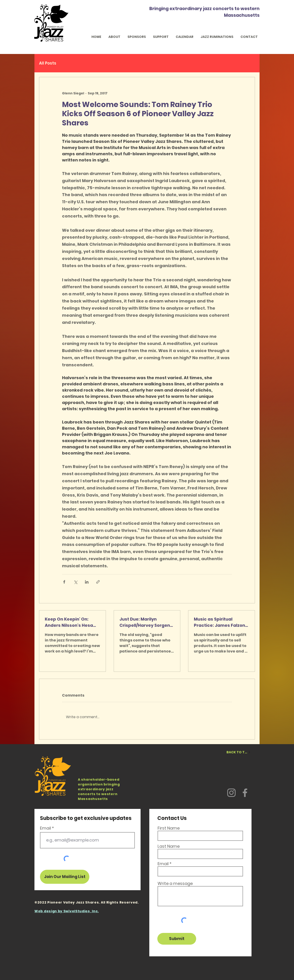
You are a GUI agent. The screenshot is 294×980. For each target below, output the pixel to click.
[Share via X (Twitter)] (75, 582)
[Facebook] (245, 793)
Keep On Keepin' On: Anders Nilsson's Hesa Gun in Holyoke (69, 622)
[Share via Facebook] (64, 582)
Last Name (169, 846)
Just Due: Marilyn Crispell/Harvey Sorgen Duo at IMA (145, 622)
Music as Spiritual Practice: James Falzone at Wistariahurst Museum (221, 622)
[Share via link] (98, 582)
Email (45, 828)
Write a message (175, 884)
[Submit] (177, 939)
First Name (169, 828)
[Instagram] (231, 793)
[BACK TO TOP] (239, 752)
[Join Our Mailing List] (65, 877)
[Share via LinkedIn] (87, 582)
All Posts (48, 63)
